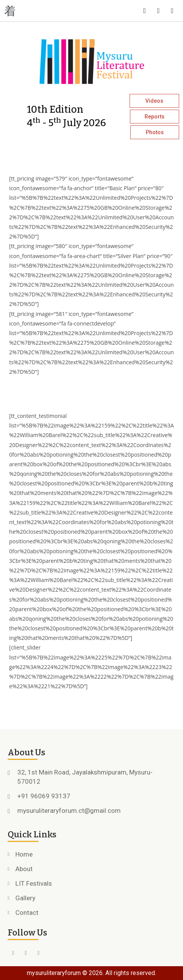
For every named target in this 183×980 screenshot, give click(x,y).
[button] (46, 11)
